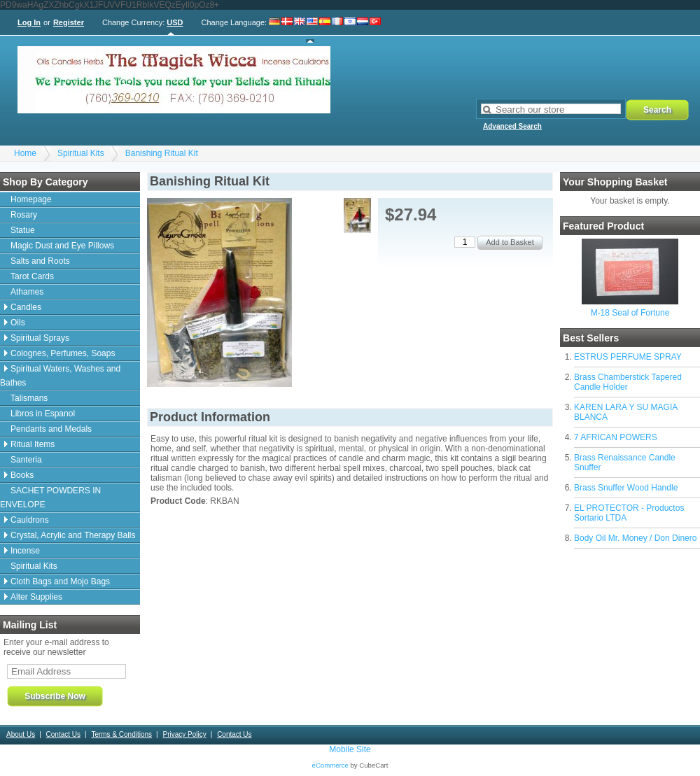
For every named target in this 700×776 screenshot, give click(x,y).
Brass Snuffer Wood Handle (626, 488)
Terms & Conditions (121, 734)
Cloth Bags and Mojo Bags (60, 581)
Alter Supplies (36, 597)
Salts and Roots (40, 261)
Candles (26, 307)
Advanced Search (512, 126)
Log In (29, 22)
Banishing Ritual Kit (162, 153)
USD (175, 22)
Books (22, 475)
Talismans (29, 398)
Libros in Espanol (43, 414)
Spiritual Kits (81, 153)
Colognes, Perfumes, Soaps (63, 353)
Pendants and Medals (51, 429)
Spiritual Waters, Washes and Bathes (60, 376)
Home (25, 153)
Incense (25, 551)
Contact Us (63, 734)
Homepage (31, 199)
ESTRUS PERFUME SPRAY (628, 357)
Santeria (26, 460)
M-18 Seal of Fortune (630, 313)
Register (69, 22)
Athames (27, 292)
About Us (21, 734)
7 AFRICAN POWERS (616, 437)
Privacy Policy (184, 734)
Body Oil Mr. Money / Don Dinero (635, 538)
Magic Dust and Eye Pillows (62, 246)
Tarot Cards (32, 276)
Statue (23, 230)
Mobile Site (350, 749)
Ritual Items (33, 444)
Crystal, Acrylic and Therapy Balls (73, 535)
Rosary (24, 215)
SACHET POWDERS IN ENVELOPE (50, 498)
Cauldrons (30, 520)
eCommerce (330, 765)
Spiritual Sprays (40, 338)
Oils (18, 323)
